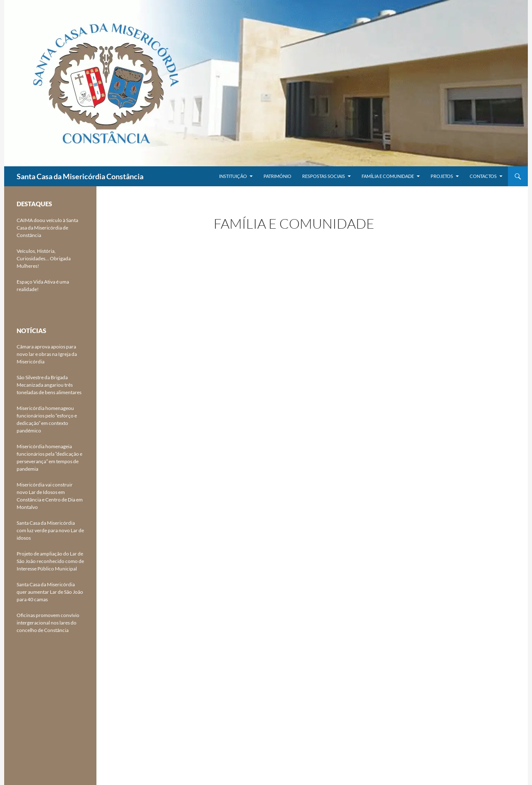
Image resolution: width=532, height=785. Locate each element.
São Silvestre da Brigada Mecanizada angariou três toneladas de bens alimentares (49, 385)
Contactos (483, 176)
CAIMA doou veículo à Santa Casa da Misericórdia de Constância (47, 228)
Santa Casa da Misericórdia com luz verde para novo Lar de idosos (50, 530)
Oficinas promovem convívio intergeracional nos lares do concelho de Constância (48, 623)
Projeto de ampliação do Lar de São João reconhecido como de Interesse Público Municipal (50, 561)
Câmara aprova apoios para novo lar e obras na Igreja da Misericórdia (47, 354)
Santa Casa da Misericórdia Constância (80, 176)
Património (277, 176)
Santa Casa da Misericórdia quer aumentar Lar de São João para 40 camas (50, 592)
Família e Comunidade (388, 176)
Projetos (442, 176)
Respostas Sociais (324, 176)
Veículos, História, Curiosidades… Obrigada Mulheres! (44, 258)
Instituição (233, 176)
